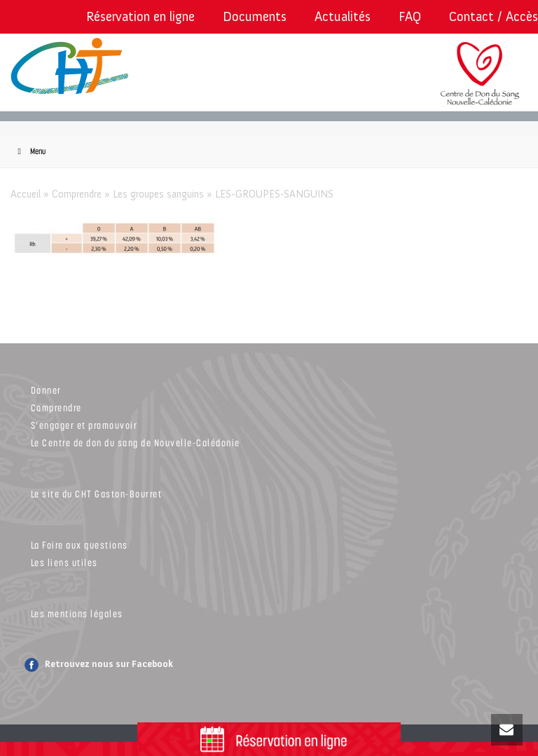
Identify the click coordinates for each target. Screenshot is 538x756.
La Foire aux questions (80, 545)
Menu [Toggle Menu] (30, 151)
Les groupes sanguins (158, 194)
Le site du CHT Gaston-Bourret (97, 494)
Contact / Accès (494, 16)
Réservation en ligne (140, 16)
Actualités (343, 16)
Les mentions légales (77, 613)
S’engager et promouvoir (84, 425)
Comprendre (77, 194)
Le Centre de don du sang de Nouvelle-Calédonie (136, 442)
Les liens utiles (64, 562)
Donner (46, 390)
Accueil (26, 194)
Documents (255, 16)
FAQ (410, 16)
